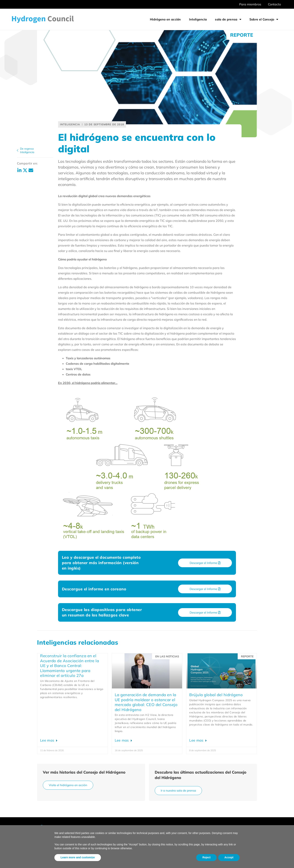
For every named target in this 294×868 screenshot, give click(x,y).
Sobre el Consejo (264, 19)
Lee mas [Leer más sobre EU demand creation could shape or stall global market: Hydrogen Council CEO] (122, 740)
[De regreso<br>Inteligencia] (18, 150)
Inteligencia (198, 19)
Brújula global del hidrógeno (216, 695)
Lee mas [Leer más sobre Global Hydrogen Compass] (197, 740)
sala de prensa (228, 19)
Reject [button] (206, 857)
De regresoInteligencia (27, 150)
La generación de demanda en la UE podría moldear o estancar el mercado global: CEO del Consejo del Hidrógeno (146, 702)
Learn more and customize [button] (78, 857)
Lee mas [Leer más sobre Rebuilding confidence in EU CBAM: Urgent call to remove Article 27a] (48, 740)
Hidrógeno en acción (165, 19)
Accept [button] (229, 857)
